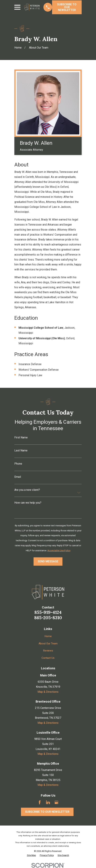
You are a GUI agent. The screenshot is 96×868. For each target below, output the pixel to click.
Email (18, 477)
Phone (18, 464)
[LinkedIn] (48, 802)
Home (48, 636)
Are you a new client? (27, 490)
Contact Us (48, 658)
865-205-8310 (48, 618)
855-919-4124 (48, 612)
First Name (21, 438)
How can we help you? (28, 503)
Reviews (48, 651)
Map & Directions (48, 692)
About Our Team (48, 643)
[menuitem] (31, 855)
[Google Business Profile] (56, 802)
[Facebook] (40, 802)
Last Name (21, 451)
